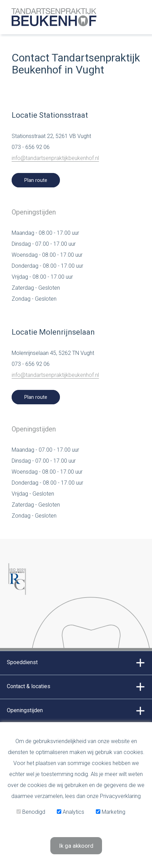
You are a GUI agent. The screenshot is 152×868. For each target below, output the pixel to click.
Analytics (71, 812)
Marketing (111, 812)
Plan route (36, 180)
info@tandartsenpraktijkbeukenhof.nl (55, 158)
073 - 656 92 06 (31, 147)
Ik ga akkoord (76, 846)
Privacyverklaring (120, 796)
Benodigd (31, 812)
